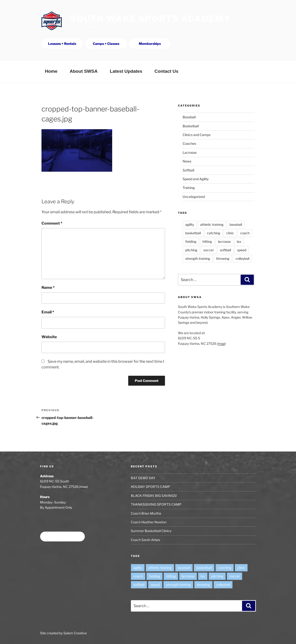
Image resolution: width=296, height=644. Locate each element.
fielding (191, 241)
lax (239, 241)
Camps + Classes (106, 44)
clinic (230, 233)
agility (190, 224)
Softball (188, 170)
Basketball (191, 126)
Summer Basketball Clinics (151, 531)
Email (48, 312)
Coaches (189, 143)
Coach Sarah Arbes (145, 540)
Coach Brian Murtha (146, 513)
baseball (236, 224)
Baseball (189, 117)
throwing (223, 258)
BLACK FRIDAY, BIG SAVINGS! (154, 496)
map (221, 343)
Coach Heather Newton (149, 522)
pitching (191, 250)
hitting (207, 241)
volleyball (242, 258)
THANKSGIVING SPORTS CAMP (156, 504)
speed (242, 250)
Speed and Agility (196, 179)
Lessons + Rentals (62, 44)
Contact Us (166, 71)
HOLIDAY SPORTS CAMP (150, 487)
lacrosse (224, 241)
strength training (198, 258)
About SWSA (84, 71)
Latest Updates (126, 71)
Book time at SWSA (62, 537)
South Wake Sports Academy (151, 19)
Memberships (150, 44)
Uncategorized (194, 197)
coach (245, 233)
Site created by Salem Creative (63, 633)
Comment (52, 223)
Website (49, 337)
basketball (193, 233)
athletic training (212, 224)
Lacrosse (190, 152)
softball (225, 250)
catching (214, 233)
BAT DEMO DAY (143, 478)
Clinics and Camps (197, 135)
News (187, 161)
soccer (209, 250)
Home (51, 71)
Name (48, 288)
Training (189, 188)
